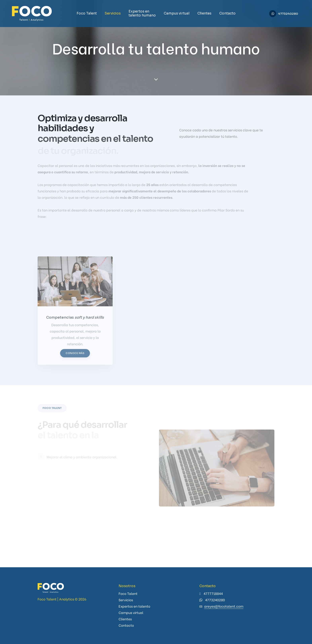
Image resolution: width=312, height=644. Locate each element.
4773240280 (288, 14)
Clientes (204, 13)
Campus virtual (177, 13)
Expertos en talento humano (142, 13)
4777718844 (213, 593)
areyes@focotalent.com (224, 606)
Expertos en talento (134, 606)
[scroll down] (156, 80)
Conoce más (75, 356)
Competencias (75, 320)
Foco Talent (87, 13)
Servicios (113, 13)
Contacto (227, 13)
